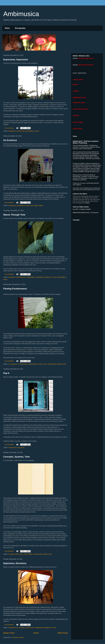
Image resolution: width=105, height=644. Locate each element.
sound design (28, 554)
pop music (21, 447)
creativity (22, 628)
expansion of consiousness (17, 131)
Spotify (75, 58)
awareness (12, 277)
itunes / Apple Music (80, 73)
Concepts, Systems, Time (17, 457)
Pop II (6, 373)
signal (36, 205)
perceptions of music (33, 131)
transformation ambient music (57, 364)
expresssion (12, 205)
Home (36, 633)
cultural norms (13, 447)
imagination (39, 277)
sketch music (43, 364)
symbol (41, 205)
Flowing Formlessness (15, 289)
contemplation (30, 277)
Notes (7, 28)
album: (86, 213)
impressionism (33, 364)
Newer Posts (9, 633)
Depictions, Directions (15, 563)
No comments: (9, 128)
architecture (12, 628)
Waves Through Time (14, 215)
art (9, 364)
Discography (20, 28)
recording (11, 554)
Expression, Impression (16, 60)
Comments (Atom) (18, 637)
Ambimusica (21, 14)
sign (32, 205)
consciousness (21, 277)
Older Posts (63, 633)
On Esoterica (10, 140)
